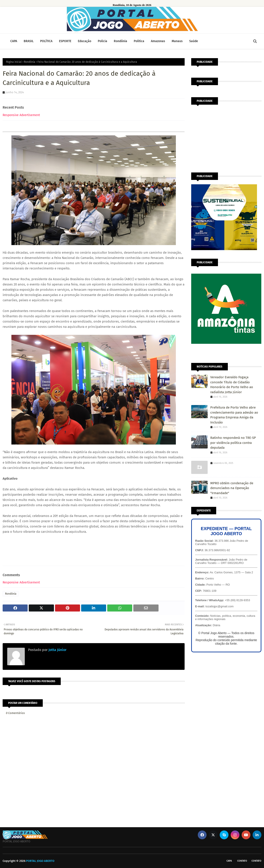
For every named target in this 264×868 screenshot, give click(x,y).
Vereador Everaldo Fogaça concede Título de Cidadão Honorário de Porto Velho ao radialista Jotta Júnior (232, 385)
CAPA (229, 861)
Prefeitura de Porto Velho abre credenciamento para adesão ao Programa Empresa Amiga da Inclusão (234, 415)
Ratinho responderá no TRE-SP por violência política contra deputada (233, 443)
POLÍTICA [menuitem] (46, 41)
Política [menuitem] (139, 41)
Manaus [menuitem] (177, 41)
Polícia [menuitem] (103, 41)
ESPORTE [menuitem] (65, 41)
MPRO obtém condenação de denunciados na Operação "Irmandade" (232, 488)
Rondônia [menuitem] (120, 41)
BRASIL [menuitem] (29, 41)
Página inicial (14, 62)
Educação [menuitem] (85, 41)
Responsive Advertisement (21, 115)
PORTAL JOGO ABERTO (40, 861)
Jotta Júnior (57, 650)
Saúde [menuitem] (194, 41)
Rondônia (30, 62)
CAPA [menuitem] (14, 41)
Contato (242, 861)
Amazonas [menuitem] (158, 41)
